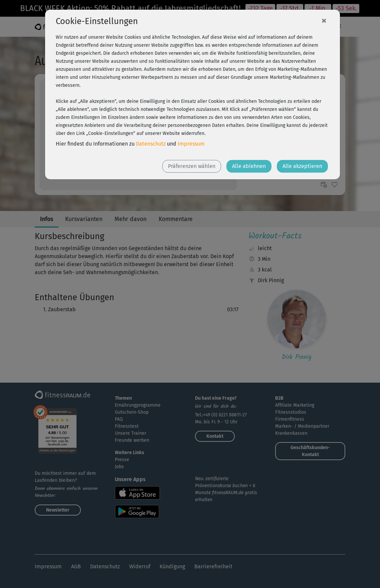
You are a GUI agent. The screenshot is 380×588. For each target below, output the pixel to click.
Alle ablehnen (249, 166)
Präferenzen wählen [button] (192, 166)
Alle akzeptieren (302, 166)
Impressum (191, 144)
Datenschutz (151, 144)
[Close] (324, 20)
